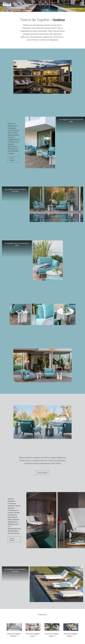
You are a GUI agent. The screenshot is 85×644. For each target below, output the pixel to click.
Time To (61, 9)
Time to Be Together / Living (33, 635)
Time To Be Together (71, 9)
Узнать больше (12, 159)
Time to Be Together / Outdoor (71, 635)
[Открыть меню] (81, 4)
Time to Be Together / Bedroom (14, 635)
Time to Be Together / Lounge (52, 635)
